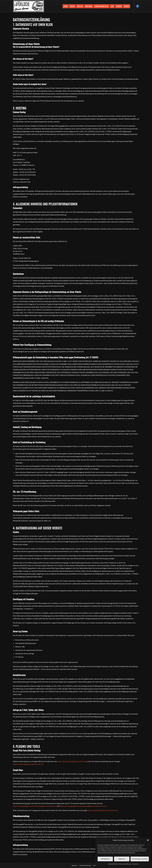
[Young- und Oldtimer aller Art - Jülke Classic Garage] (29, 6)
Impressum (135, 864)
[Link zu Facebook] (138, 6)
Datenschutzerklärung (125, 864)
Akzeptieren (105, 859)
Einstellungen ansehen (140, 859)
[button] (148, 840)
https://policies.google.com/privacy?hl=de (28, 764)
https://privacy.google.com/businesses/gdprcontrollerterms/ (35, 806)
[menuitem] (66, 6)
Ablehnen (122, 859)
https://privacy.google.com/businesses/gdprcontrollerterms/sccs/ (83, 806)
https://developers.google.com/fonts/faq (72, 761)
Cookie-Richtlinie (113, 864)
